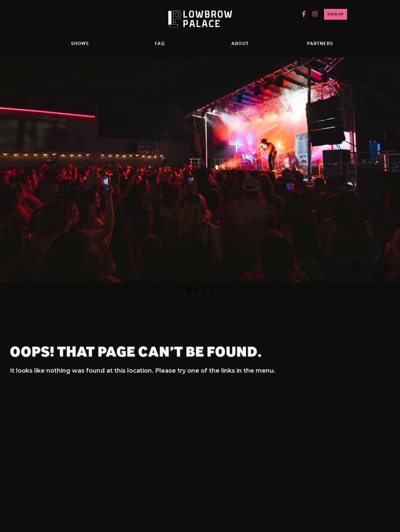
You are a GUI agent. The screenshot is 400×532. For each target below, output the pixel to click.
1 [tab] (189, 289)
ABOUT (240, 43)
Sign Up (336, 14)
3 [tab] (204, 289)
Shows (80, 43)
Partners (320, 43)
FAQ (160, 43)
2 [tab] (196, 289)
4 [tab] (212, 289)
